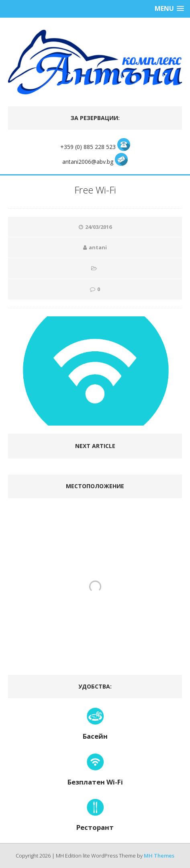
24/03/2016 (98, 227)
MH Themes (159, 856)
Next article (95, 446)
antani (98, 247)
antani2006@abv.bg (89, 162)
